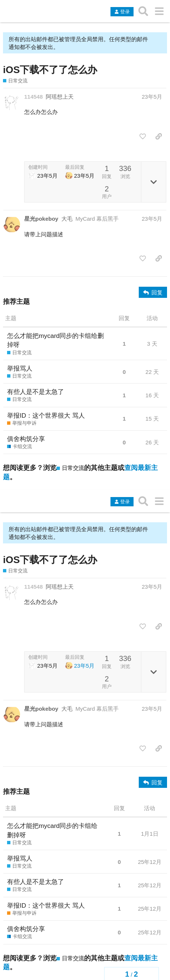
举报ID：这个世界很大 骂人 (46, 415)
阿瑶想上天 (60, 97)
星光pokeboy (41, 219)
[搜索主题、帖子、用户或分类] (143, 11)
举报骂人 (20, 368)
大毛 (67, 219)
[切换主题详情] (153, 182)
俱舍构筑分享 (26, 439)
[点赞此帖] (143, 137)
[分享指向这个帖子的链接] (159, 137)
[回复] (153, 292)
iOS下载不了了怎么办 (50, 70)
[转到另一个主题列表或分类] (159, 11)
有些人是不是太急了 (36, 392)
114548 (33, 97)
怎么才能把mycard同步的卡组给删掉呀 (55, 340)
